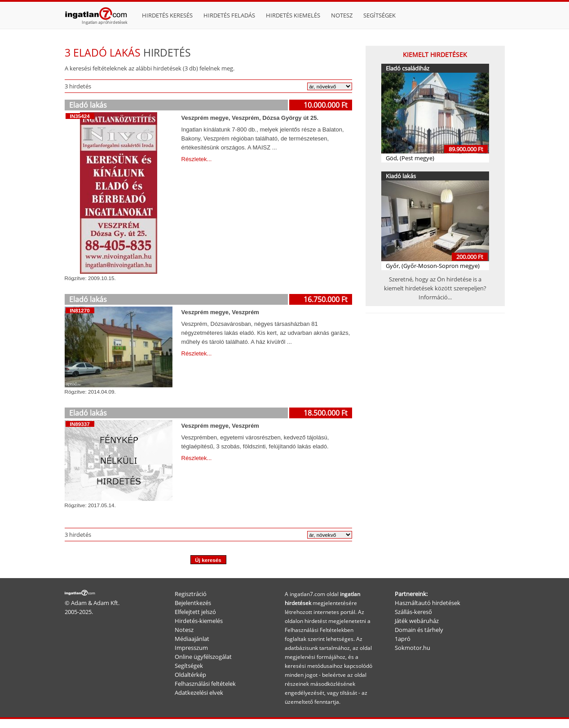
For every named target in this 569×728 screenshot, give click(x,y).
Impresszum (191, 648)
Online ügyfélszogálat (203, 657)
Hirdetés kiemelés (293, 15)
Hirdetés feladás (229, 15)
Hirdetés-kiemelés (199, 621)
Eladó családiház (408, 68)
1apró (403, 639)
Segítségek (379, 15)
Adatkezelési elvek (199, 693)
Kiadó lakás (401, 176)
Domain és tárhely (419, 630)
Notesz (342, 15)
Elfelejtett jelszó (195, 612)
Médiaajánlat (192, 639)
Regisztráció (191, 594)
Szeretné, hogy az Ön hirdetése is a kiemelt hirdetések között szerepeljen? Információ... (435, 288)
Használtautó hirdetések (428, 603)
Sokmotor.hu (412, 648)
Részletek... (197, 159)
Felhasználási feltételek (205, 684)
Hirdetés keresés (167, 15)
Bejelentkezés (193, 603)
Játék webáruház (417, 621)
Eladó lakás (88, 105)
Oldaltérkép (190, 675)
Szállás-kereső (413, 612)
